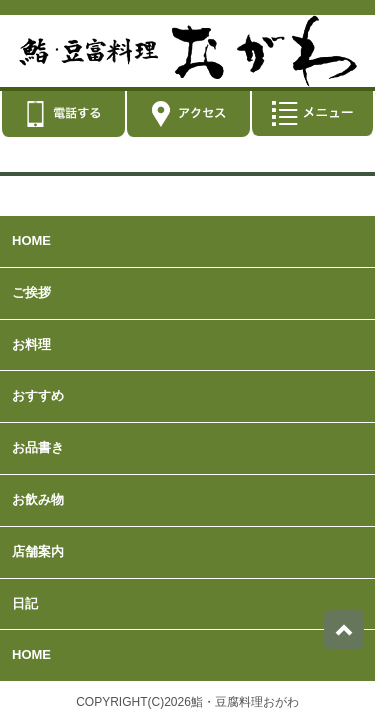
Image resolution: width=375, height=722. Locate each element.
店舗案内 (38, 551)
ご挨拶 (31, 292)
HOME (31, 240)
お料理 (31, 344)
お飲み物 (38, 499)
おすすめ (38, 395)
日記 (25, 603)
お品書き (38, 447)
